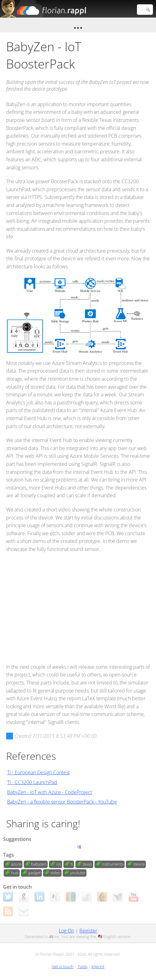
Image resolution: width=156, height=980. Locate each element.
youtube (78, 873)
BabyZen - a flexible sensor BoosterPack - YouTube (62, 802)
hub (15, 873)
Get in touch (63, 966)
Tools (82, 966)
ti (72, 864)
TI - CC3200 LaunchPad (32, 782)
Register (88, 931)
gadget (34, 873)
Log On (66, 931)
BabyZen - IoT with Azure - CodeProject (50, 792)
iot (59, 864)
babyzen (39, 864)
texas (87, 864)
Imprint (98, 966)
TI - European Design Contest (38, 772)
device (139, 864)
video (55, 873)
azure (16, 864)
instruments (113, 864)
